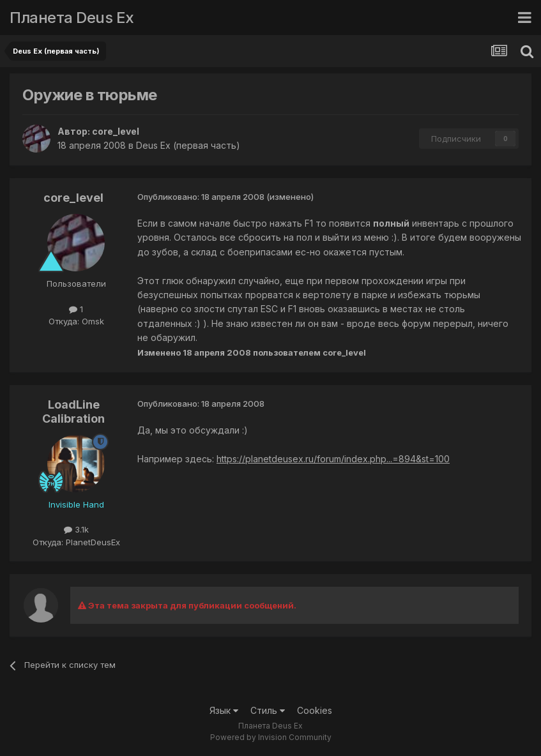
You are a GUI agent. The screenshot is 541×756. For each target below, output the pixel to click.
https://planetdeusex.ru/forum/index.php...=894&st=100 (333, 459)
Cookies (315, 710)
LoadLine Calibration (73, 412)
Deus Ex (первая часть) (188, 145)
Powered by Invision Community (271, 737)
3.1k (76, 529)
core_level (116, 131)
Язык (224, 710)
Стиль (268, 710)
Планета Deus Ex (72, 18)
